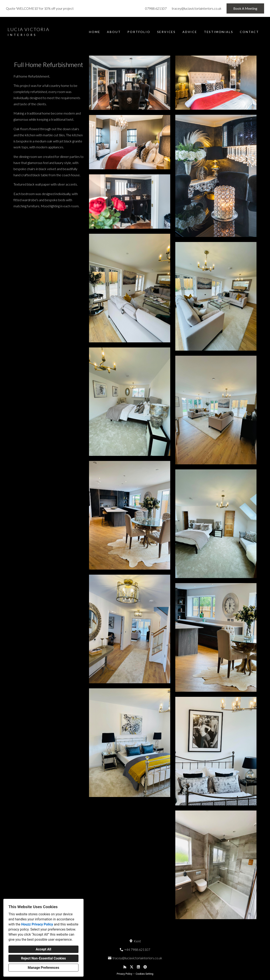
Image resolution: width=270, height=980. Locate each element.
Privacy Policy (124, 974)
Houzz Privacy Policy (37, 924)
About (114, 32)
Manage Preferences (43, 968)
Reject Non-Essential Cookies (44, 958)
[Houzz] (125, 967)
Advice (190, 32)
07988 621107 (156, 8)
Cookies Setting (144, 974)
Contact (249, 32)
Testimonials (219, 32)
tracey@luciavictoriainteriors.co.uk (197, 8)
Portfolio (139, 32)
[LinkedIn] (138, 967)
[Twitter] (132, 967)
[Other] (145, 967)
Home (95, 32)
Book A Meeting (245, 8)
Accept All (43, 949)
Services (166, 32)
